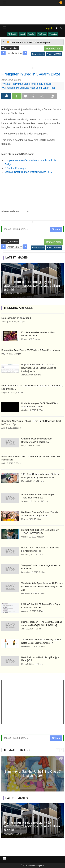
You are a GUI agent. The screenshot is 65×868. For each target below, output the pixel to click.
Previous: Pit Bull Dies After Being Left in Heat (28, 88)
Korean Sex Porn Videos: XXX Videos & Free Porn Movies (31, 350)
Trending (53, 34)
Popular (31, 34)
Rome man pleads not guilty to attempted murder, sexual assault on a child (32, 286)
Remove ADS (53, 49)
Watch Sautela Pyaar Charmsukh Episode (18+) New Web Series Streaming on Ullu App (42, 587)
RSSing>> (12, 34)
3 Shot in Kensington (16, 168)
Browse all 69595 (54, 54)
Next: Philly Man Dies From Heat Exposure (26, 84)
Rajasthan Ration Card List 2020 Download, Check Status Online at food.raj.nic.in (38, 368)
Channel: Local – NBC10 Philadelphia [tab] (28, 42)
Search (56, 229)
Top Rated (42, 34)
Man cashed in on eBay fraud (16, 318)
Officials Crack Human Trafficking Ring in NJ (29, 172)
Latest (22, 34)
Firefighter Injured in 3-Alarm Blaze (31, 74)
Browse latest (38, 54)
